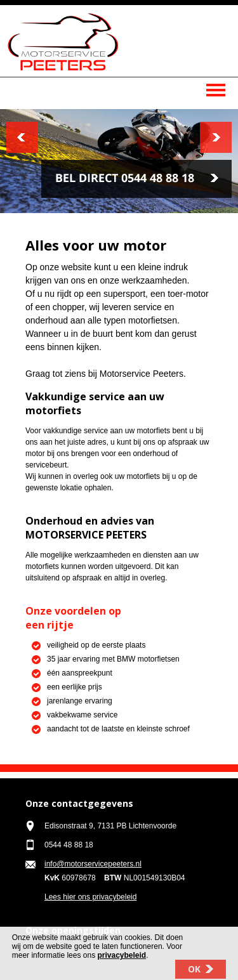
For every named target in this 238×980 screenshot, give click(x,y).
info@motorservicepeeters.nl (93, 864)
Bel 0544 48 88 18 (136, 179)
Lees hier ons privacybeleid (90, 897)
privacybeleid (122, 960)
